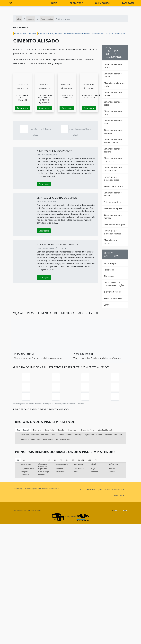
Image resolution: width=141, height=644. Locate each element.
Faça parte (128, 3)
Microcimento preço (113, 209)
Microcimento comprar (115, 224)
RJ (18, 460)
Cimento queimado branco (113, 94)
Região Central (23, 430)
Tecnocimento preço (113, 186)
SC (49, 460)
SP (37, 460)
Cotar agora (22, 108)
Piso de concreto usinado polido (25, 34)
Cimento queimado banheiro (113, 131)
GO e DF (81, 460)
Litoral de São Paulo (105, 430)
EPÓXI (107, 305)
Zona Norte (37, 430)
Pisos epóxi (109, 270)
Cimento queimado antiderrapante (113, 141)
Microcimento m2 (97, 34)
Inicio (54, 3)
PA (96, 460)
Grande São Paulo (87, 430)
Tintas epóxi (110, 276)
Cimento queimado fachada (113, 216)
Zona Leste (73, 430)
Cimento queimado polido (113, 194)
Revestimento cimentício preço (112, 178)
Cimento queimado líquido (113, 75)
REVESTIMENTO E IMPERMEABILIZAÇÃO (114, 284)
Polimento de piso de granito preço (50, 34)
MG (24, 460)
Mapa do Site (118, 489)
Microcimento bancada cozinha (115, 85)
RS (55, 460)
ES (31, 460)
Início (83, 489)
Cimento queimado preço (113, 103)
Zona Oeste (50, 430)
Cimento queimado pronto (113, 66)
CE (73, 460)
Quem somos (102, 3)
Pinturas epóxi (111, 263)
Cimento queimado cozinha (113, 150)
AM (89, 460)
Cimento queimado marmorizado (113, 169)
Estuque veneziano (113, 202)
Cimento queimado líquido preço (113, 160)
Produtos (76, 3)
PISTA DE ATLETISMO (114, 298)
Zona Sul (61, 430)
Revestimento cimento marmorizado (77, 34)
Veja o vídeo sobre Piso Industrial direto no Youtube (38, 358)
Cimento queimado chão (113, 122)
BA (67, 460)
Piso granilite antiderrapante (115, 34)
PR (43, 460)
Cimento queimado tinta (113, 113)
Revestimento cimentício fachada (113, 232)
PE (61, 460)
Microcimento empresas (110, 242)
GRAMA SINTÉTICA (112, 292)
